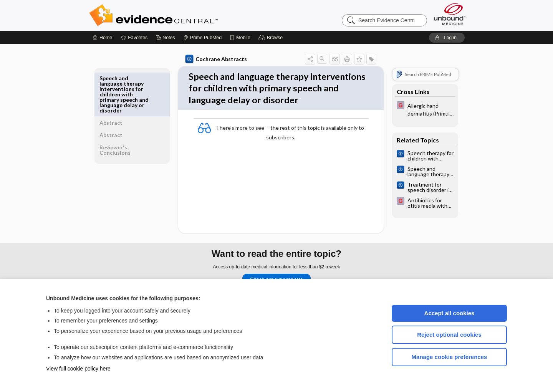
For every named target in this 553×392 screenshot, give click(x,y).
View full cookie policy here (78, 369)
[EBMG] (424, 109)
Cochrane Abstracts (215, 59)
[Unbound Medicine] (450, 14)
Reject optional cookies (449, 335)
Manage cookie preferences (450, 357)
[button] (272, 38)
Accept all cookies (450, 313)
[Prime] (202, 38)
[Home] (102, 38)
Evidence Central (184, 15)
